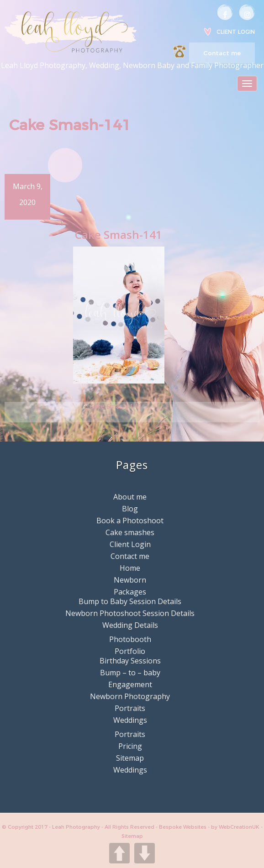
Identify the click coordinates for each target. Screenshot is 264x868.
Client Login (236, 32)
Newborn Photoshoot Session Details (130, 613)
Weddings (130, 720)
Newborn (130, 580)
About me (130, 497)
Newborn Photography (130, 696)
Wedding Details (130, 625)
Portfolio (130, 651)
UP (119, 853)
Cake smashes (130, 532)
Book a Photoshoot (130, 521)
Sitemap (130, 758)
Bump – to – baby (130, 673)
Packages (130, 592)
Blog (130, 509)
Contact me (222, 53)
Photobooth (130, 639)
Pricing (130, 746)
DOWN (145, 853)
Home (130, 568)
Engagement (130, 684)
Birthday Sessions (130, 661)
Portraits (130, 708)
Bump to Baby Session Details (130, 601)
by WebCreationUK (236, 827)
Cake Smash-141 (116, 406)
